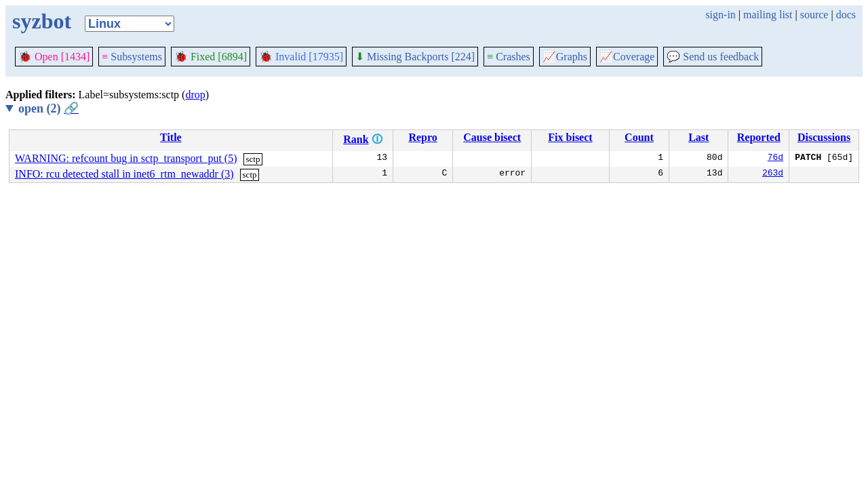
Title (171, 137)
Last (698, 137)
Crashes (509, 57)
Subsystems (132, 57)
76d (775, 159)
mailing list (768, 15)
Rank (356, 139)
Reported (759, 137)
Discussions (824, 137)
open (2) (48, 108)
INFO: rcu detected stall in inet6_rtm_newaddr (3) (124, 174)
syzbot (42, 21)
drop (195, 95)
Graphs (565, 57)
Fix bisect (570, 137)
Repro (422, 137)
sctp (253, 159)
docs (846, 15)
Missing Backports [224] (415, 57)
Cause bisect (492, 137)
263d (773, 174)
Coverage (627, 57)
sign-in (720, 15)
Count (639, 137)
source (814, 15)
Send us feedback (713, 57)
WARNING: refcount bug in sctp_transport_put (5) (126, 158)
